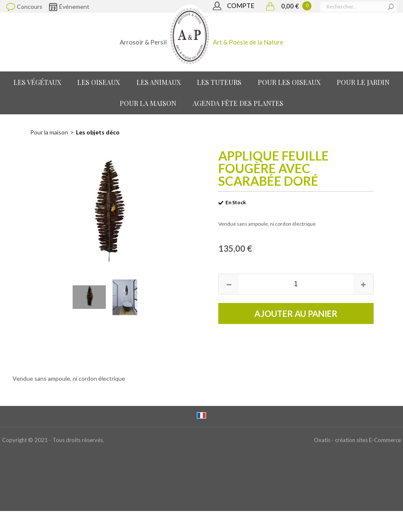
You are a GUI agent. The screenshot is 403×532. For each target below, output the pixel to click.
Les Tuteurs (219, 82)
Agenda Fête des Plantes (238, 103)
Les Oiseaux (99, 82)
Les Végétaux (37, 82)
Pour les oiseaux (289, 82)
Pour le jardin (363, 82)
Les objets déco (98, 132)
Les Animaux (159, 82)
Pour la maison (148, 103)
